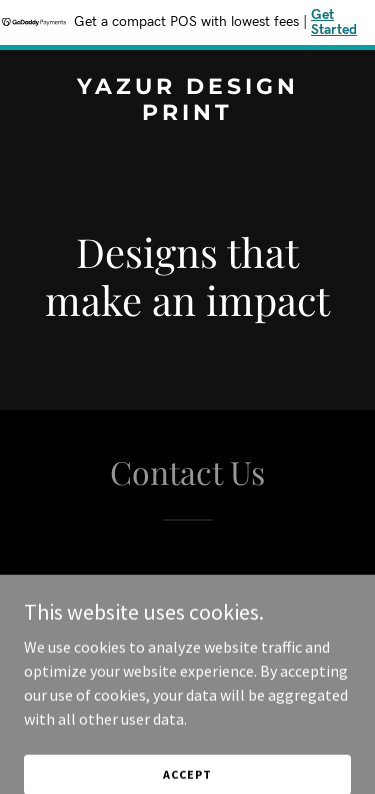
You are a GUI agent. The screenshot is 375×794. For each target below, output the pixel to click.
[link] (187, 114)
